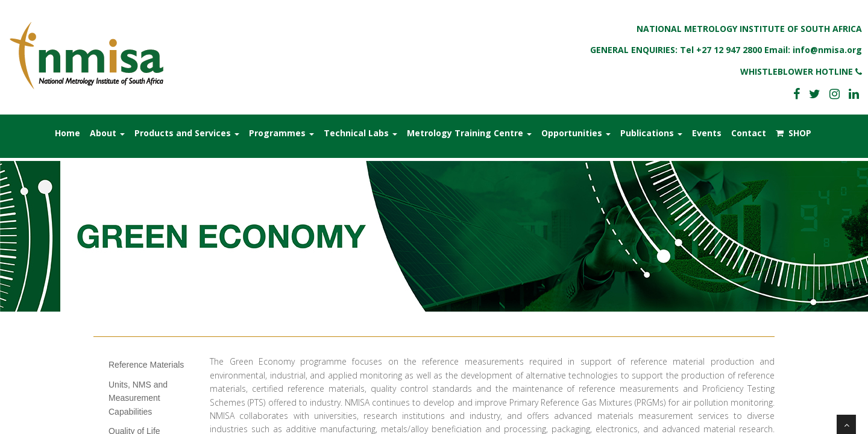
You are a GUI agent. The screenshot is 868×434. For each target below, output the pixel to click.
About (107, 133)
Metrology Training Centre (469, 133)
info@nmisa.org (827, 50)
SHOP (794, 133)
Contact (749, 133)
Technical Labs (360, 133)
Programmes (281, 133)
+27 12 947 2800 (729, 50)
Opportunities (576, 133)
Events (707, 133)
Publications (651, 133)
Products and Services (187, 133)
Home (68, 133)
